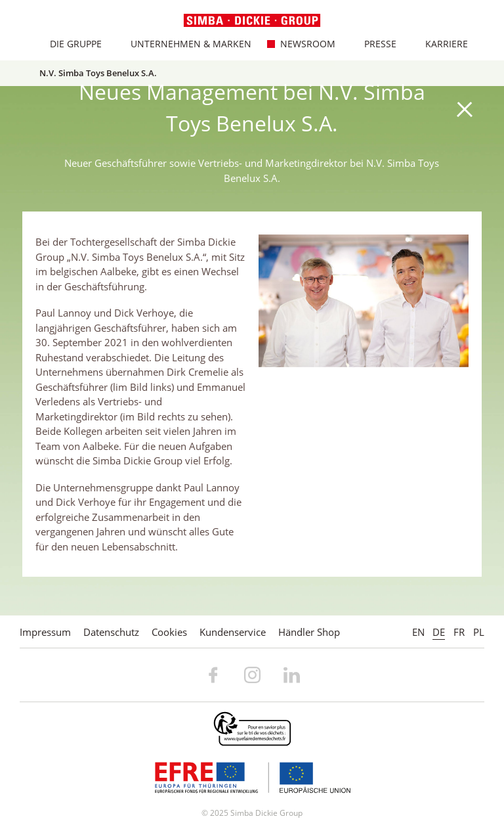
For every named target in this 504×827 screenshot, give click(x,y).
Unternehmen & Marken (183, 44)
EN (418, 632)
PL (479, 632)
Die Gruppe (68, 44)
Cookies (169, 632)
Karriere (439, 44)
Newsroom (300, 44)
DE (439, 632)
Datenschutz (111, 632)
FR (459, 632)
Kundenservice (233, 632)
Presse (373, 44)
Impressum (45, 632)
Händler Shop (309, 632)
